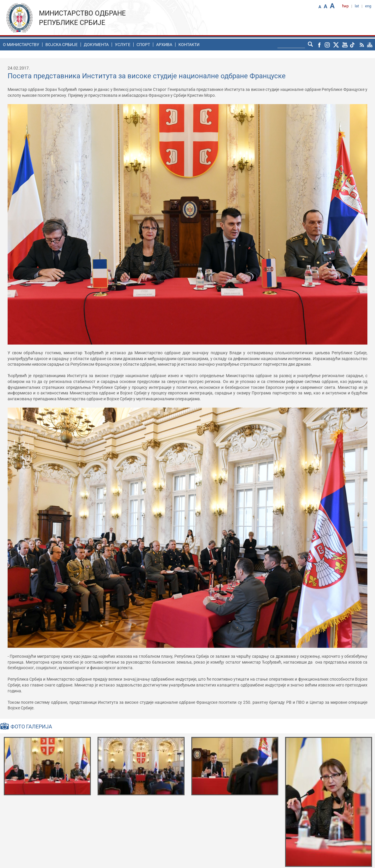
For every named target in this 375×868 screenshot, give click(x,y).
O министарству (21, 45)
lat (357, 6)
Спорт (143, 45)
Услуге (123, 45)
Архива (164, 45)
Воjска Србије (62, 45)
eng (368, 6)
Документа (96, 45)
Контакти (189, 45)
